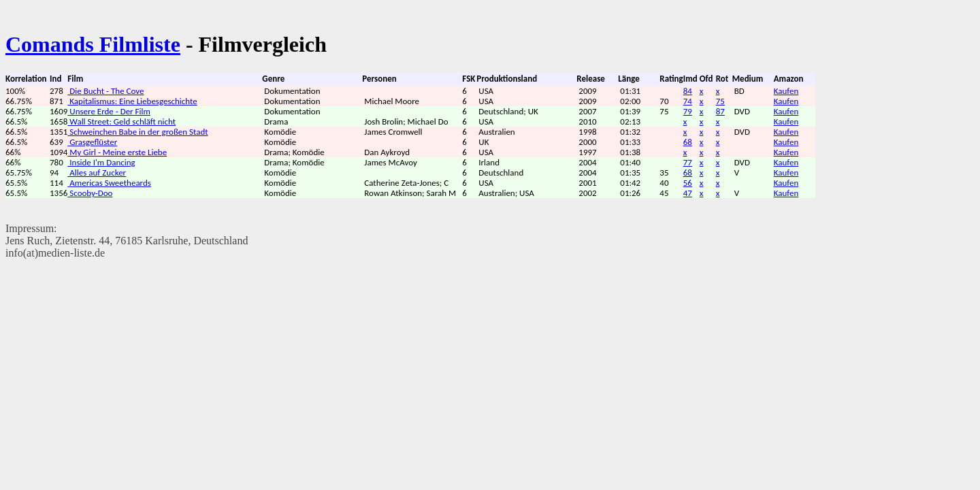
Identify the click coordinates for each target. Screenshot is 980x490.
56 (688, 183)
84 (688, 91)
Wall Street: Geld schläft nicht (121, 121)
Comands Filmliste (93, 44)
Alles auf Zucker (97, 173)
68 (688, 142)
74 (688, 101)
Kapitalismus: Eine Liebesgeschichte (132, 101)
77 (688, 162)
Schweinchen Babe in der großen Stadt (137, 132)
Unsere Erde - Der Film (109, 111)
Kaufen (786, 91)
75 (720, 101)
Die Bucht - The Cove (105, 91)
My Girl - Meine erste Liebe (117, 152)
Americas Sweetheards (109, 183)
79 (688, 111)
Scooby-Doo (90, 193)
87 (720, 111)
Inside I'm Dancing (101, 162)
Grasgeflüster (92, 142)
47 (688, 193)
